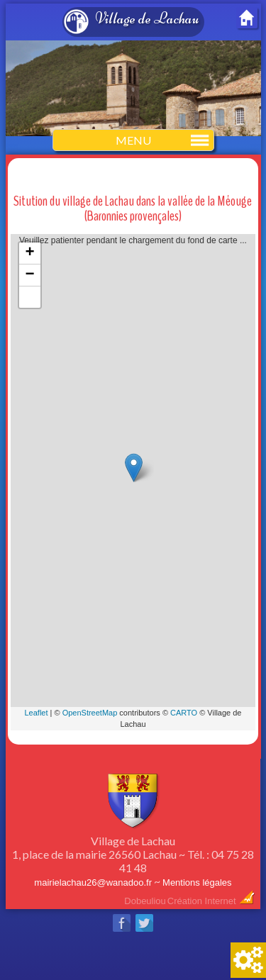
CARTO (184, 713)
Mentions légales (197, 882)
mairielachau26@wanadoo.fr (93, 882)
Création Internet (211, 901)
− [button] (30, 275)
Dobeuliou (145, 901)
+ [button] (30, 253)
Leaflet (36, 713)
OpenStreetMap (90, 713)
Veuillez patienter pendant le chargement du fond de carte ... (133, 482)
